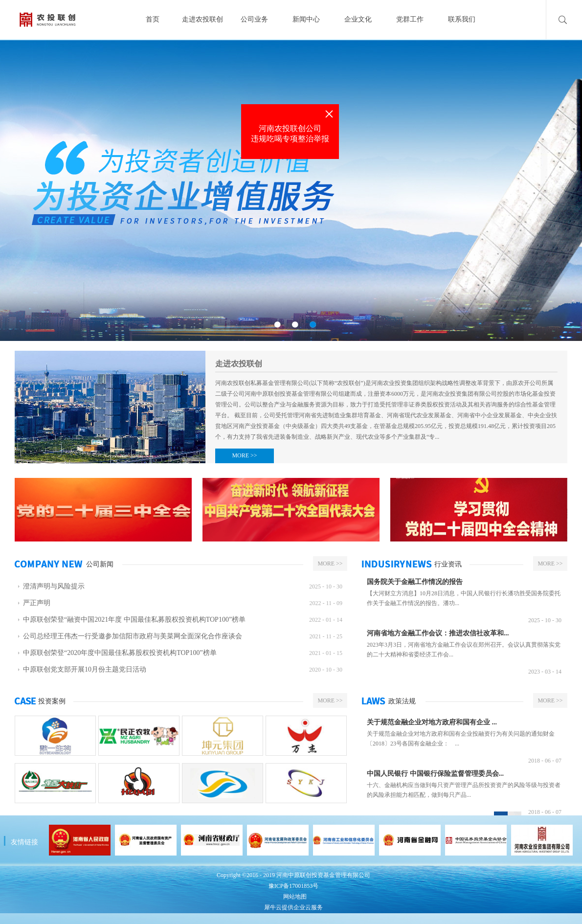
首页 (153, 19)
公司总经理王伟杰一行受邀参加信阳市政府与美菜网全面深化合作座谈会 (133, 636)
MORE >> (244, 455)
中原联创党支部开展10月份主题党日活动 (85, 669)
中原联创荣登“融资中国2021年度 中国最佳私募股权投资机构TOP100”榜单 (134, 620)
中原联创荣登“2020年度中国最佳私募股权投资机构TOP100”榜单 (120, 653)
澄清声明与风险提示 (54, 586)
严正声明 (37, 603)
